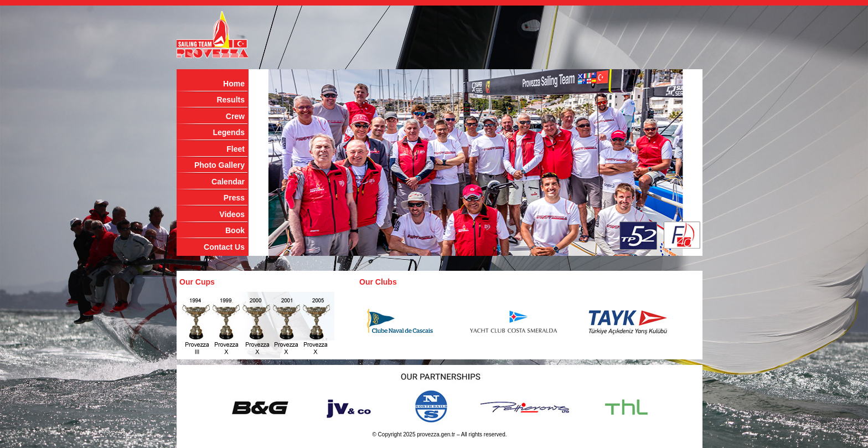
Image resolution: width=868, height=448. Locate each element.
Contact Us (224, 247)
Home (234, 84)
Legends (229, 132)
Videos (232, 214)
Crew (235, 116)
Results (231, 100)
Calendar (228, 182)
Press (234, 198)
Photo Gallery (219, 165)
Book (235, 230)
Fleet (236, 149)
